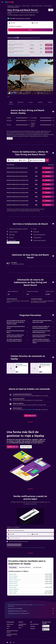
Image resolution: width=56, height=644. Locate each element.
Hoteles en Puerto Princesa (14, 580)
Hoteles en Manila (12, 574)
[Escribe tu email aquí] (32, 538)
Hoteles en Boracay (13, 584)
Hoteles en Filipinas (26, 6)
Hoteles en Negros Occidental (37, 6)
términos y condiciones (28, 548)
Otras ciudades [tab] (13, 567)
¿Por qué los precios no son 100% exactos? (31, 613)
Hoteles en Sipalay (48, 6)
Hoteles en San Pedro (13, 586)
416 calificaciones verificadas (23, 18)
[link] (30, 416)
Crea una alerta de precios (30, 410)
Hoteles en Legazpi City (14, 589)
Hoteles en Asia (18, 6)
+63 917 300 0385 (12, 17)
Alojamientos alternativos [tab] (25, 567)
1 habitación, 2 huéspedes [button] (15, 26)
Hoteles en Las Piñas (13, 591)
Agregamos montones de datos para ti (31, 611)
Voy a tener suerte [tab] (37, 567)
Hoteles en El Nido (13, 593)
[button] (2, 2)
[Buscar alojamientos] (2, 9)
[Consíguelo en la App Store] (46, 629)
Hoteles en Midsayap (13, 576)
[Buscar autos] (2, 12)
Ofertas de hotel (10, 6)
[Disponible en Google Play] (46, 626)
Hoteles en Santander (13, 582)
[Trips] (2, 16)
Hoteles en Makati (12, 587)
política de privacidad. (41, 548)
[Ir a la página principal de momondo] (9, 2)
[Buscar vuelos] (2, 6)
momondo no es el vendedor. (31, 609)
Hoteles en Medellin (13, 578)
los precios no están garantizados (39, 605)
